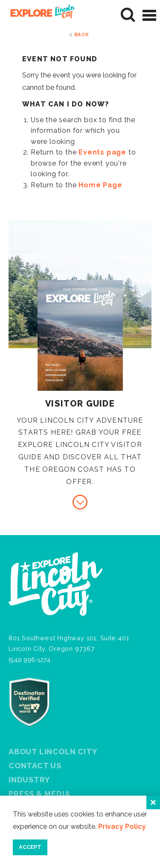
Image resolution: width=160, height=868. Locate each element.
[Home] (39, 15)
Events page (102, 152)
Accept (30, 847)
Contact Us (35, 766)
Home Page (100, 185)
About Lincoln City (53, 752)
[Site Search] (128, 15)
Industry (29, 780)
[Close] (153, 802)
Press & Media (39, 794)
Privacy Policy (122, 826)
